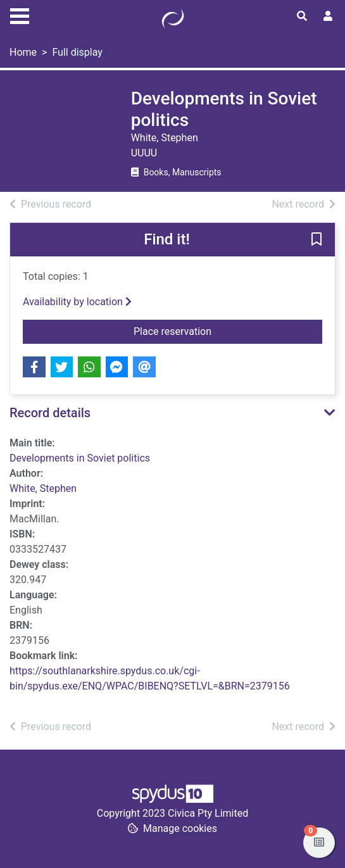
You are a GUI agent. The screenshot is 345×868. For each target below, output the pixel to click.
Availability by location (77, 302)
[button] (317, 241)
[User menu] (328, 16)
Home (23, 52)
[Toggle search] (302, 16)
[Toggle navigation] (20, 15)
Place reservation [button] (228, 330)
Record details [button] (50, 413)
